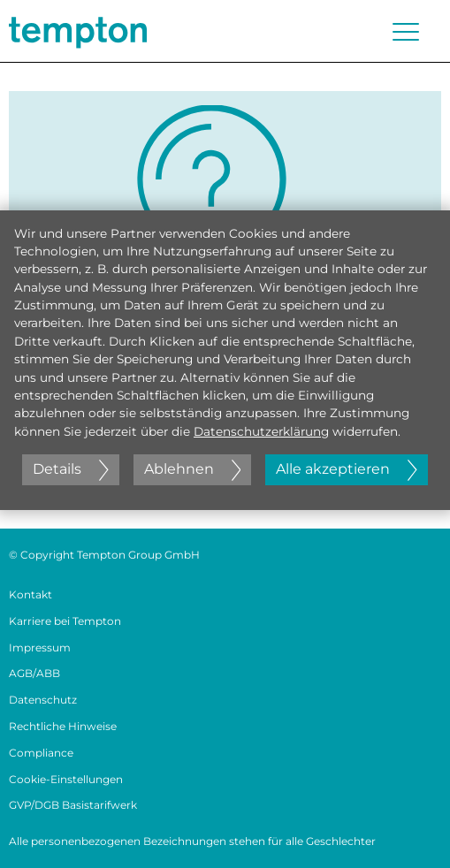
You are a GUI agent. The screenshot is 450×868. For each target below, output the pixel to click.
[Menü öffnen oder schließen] (406, 32)
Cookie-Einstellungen (66, 779)
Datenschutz (43, 700)
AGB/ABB (34, 673)
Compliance (41, 753)
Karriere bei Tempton (65, 621)
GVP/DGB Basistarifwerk (73, 805)
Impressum (40, 647)
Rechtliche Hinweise (63, 726)
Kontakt (31, 594)
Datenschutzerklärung (261, 431)
